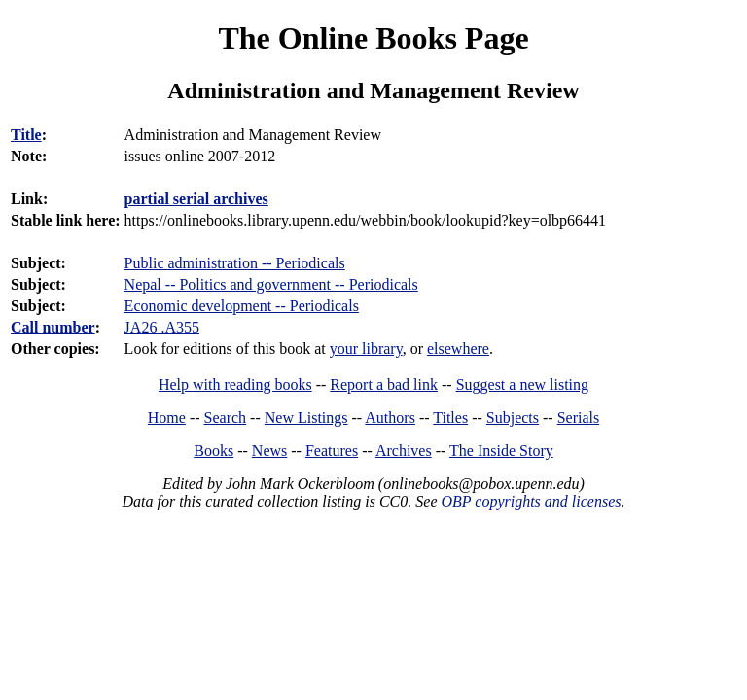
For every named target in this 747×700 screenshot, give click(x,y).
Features (332, 451)
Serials (579, 418)
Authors (390, 418)
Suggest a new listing (522, 385)
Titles (450, 418)
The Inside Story (501, 451)
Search (226, 418)
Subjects (513, 418)
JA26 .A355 (162, 327)
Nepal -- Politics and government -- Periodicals (271, 284)
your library (366, 349)
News (269, 451)
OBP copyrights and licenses (531, 501)
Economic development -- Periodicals (242, 306)
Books (213, 451)
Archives (404, 451)
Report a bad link (384, 385)
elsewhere (458, 349)
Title (26, 135)
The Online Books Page (373, 38)
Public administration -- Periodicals (235, 263)
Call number (53, 327)
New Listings (306, 418)
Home (167, 418)
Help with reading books (235, 385)
